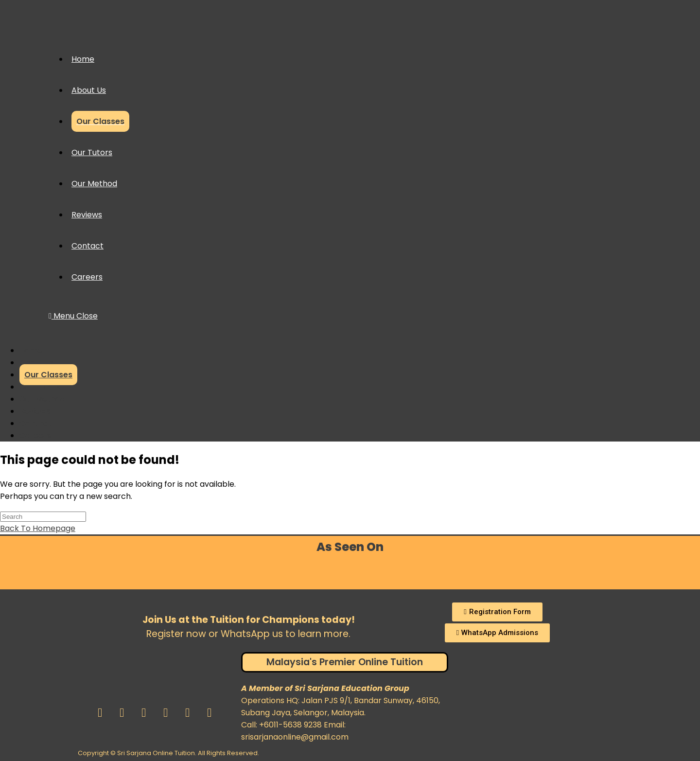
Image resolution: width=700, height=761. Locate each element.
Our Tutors (40, 387)
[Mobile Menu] (73, 316)
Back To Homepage (38, 528)
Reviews (35, 411)
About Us (37, 363)
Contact (35, 423)
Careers (35, 435)
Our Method (42, 399)
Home (31, 350)
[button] (497, 612)
